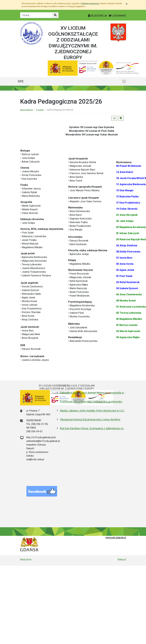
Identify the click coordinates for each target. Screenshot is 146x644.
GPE (21, 81)
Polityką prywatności (90, 3)
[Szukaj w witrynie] (55, 15)
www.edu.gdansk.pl (116, 538)
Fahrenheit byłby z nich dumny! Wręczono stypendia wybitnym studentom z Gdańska (93, 393)
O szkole (40, 110)
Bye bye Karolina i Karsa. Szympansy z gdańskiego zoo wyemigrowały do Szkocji (93, 428)
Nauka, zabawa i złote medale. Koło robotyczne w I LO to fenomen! (93, 411)
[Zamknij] (127, 4)
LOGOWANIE (117, 16)
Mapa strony (26, 559)
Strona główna (26, 110)
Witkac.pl (122, 559)
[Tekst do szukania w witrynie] (36, 15)
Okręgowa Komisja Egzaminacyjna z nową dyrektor (90, 420)
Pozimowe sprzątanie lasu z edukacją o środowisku (91, 402)
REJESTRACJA (98, 16)
